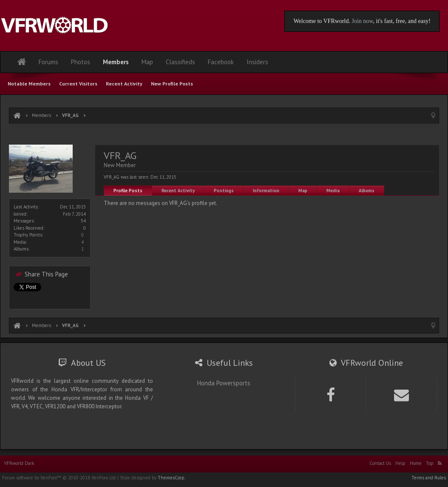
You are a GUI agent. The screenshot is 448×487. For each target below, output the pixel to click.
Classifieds (180, 62)
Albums (367, 191)
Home (416, 463)
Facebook (221, 62)
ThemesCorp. (172, 478)
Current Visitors (78, 84)
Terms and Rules (429, 478)
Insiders (257, 62)
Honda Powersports (224, 383)
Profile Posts (128, 191)
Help (400, 463)
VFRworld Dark (19, 463)
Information (266, 191)
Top (430, 463)
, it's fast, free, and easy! (402, 21)
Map (303, 191)
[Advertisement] (224, 135)
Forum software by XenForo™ (59, 478)
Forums (48, 62)
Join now (362, 21)
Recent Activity (178, 191)
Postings (224, 191)
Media (333, 191)
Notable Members (29, 84)
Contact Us (380, 463)
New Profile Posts (172, 84)
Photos (81, 62)
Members (116, 62)
